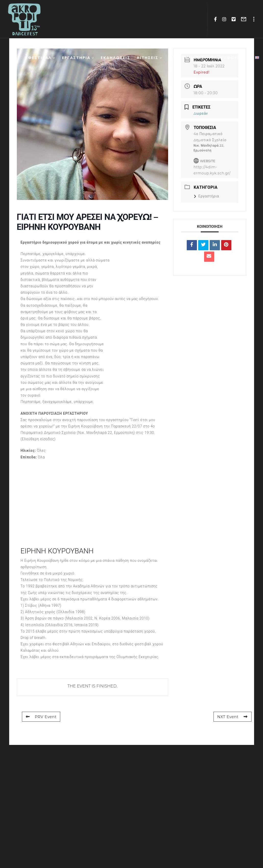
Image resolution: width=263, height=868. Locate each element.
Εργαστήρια (206, 196)
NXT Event (233, 717)
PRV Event (41, 717)
